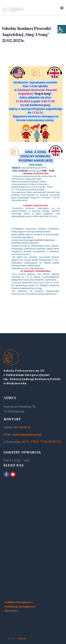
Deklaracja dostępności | (20, 607)
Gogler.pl (22, 639)
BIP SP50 (11, 611)
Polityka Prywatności (18, 602)
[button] (62, 8)
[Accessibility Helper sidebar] (62, 29)
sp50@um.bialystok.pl (27, 435)
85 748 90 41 (22, 428)
